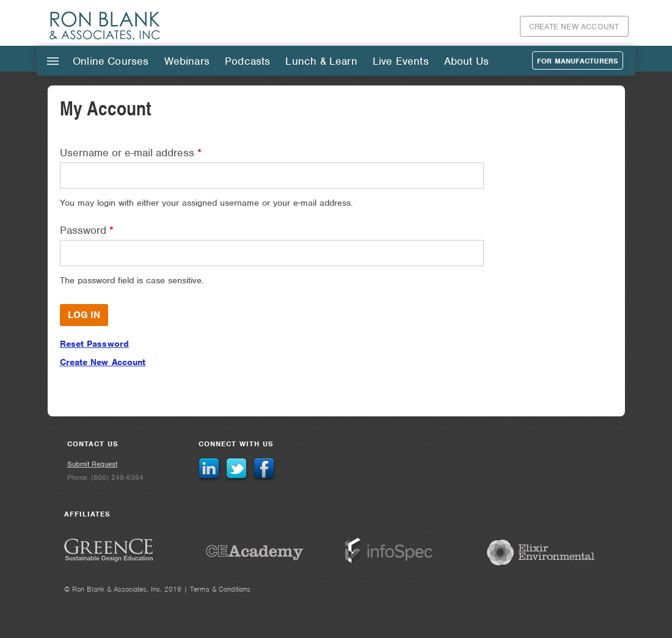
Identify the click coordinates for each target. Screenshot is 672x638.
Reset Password (94, 344)
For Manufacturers (578, 61)
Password (87, 230)
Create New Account (574, 27)
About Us (466, 61)
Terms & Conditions (220, 589)
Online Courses (111, 61)
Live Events (401, 61)
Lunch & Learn (321, 61)
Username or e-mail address (131, 153)
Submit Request (92, 464)
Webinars (187, 61)
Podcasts (247, 61)
